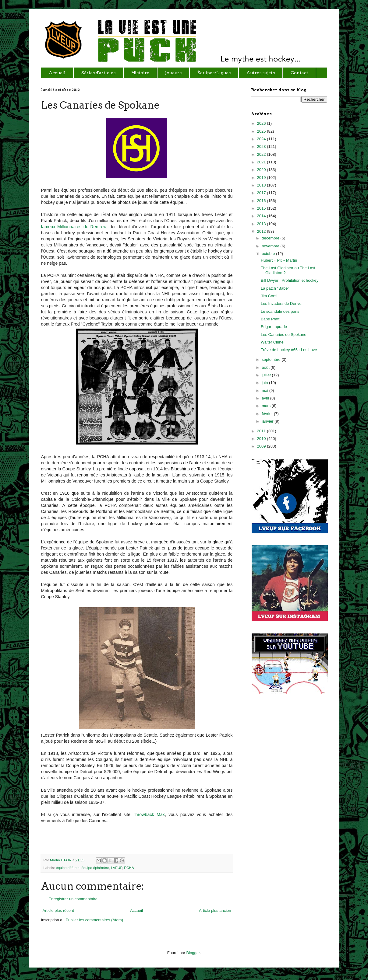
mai (265, 391)
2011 (262, 431)
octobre (269, 254)
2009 (262, 446)
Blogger (193, 953)
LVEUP (117, 868)
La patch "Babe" (275, 288)
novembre (271, 246)
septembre (272, 359)
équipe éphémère (95, 868)
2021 (262, 162)
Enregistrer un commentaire (73, 899)
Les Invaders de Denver (282, 303)
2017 (262, 193)
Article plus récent (58, 910)
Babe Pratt (270, 319)
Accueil (136, 910)
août (266, 367)
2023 (262, 146)
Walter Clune (272, 342)
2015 (262, 208)
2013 (262, 224)
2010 (262, 439)
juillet (267, 375)
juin (265, 383)
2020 (262, 170)
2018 (262, 185)
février (268, 414)
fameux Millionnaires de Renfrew (74, 227)
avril (266, 398)
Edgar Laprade (274, 327)
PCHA (129, 868)
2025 (262, 131)
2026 (262, 123)
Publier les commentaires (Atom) (94, 920)
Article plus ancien (215, 910)
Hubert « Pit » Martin (279, 260)
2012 (262, 231)
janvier (268, 421)
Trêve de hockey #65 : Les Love (289, 350)
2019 (262, 178)
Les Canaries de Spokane (284, 335)
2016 (262, 201)
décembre (271, 238)
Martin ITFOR (61, 860)
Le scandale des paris (280, 311)
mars (267, 406)
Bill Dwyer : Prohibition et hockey (290, 280)
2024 (262, 139)
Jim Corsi (269, 296)
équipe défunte (67, 868)
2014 (262, 216)
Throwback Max (149, 814)
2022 (262, 154)
